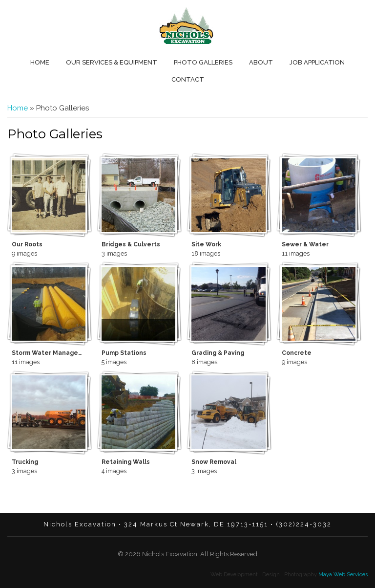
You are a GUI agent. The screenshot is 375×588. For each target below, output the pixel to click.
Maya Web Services (342, 575)
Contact (188, 79)
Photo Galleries (203, 62)
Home (40, 62)
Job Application (317, 62)
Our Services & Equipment (112, 62)
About (261, 62)
